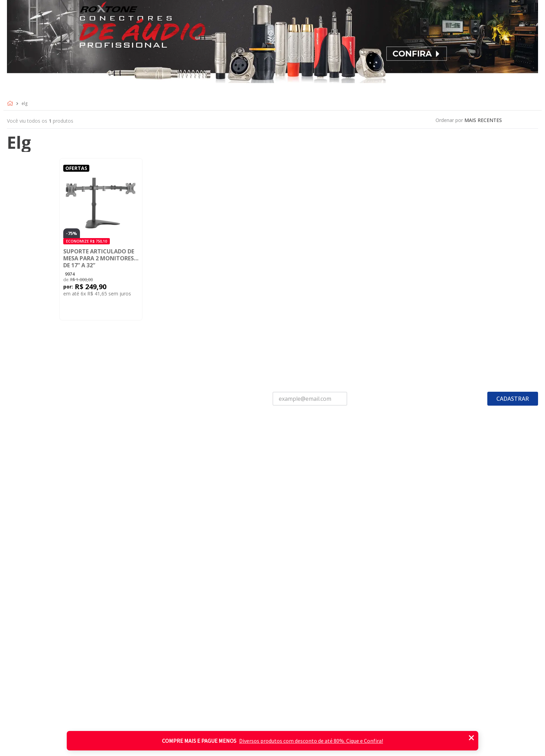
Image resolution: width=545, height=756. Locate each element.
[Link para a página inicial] (11, 104)
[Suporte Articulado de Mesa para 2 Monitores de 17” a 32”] (101, 239)
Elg (25, 104)
